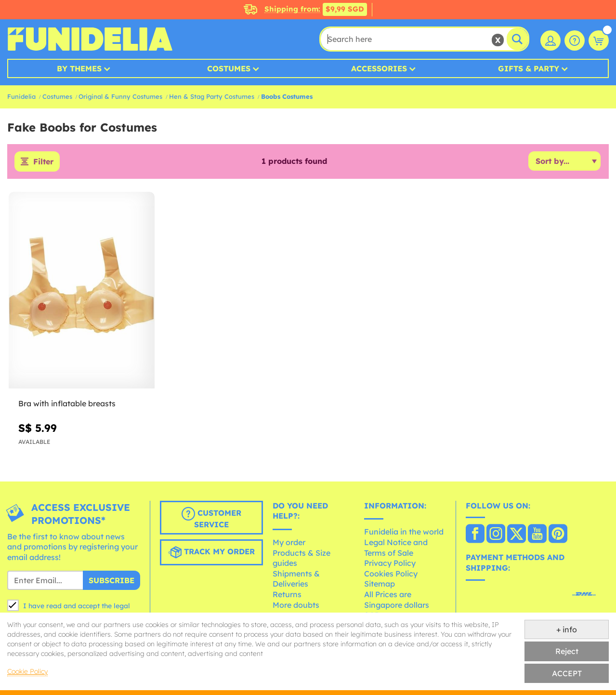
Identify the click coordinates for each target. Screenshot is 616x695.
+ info (567, 629)
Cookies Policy (391, 574)
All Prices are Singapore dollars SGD (397, 605)
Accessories (379, 68)
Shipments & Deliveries (296, 579)
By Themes (79, 68)
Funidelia (21, 96)
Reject (567, 651)
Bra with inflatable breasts (67, 403)
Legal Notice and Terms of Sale (396, 548)
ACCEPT (567, 673)
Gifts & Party (529, 68)
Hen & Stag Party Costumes (212, 96)
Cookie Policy (27, 671)
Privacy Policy (390, 563)
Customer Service (211, 518)
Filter (43, 161)
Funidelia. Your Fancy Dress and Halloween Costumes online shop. (90, 39)
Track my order (211, 552)
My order (289, 542)
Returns (287, 594)
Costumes (229, 68)
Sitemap (380, 584)
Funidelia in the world (404, 532)
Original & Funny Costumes (120, 96)
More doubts (296, 605)
